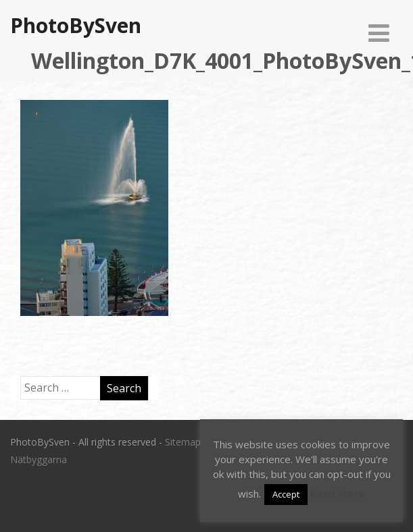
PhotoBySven (76, 25)
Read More (338, 494)
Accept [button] (286, 494)
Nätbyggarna (39, 459)
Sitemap (183, 442)
